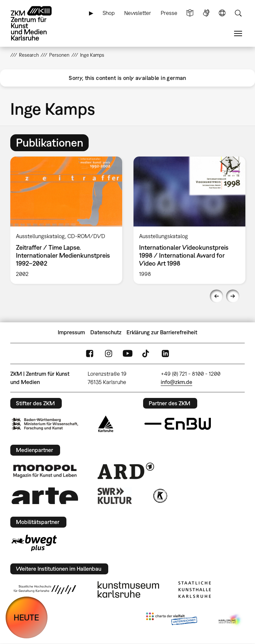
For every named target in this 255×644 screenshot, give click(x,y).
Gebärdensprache (206, 13)
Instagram (109, 353)
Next (233, 296)
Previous (216, 296)
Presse (169, 13)
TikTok (146, 353)
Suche (238, 13)
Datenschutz (106, 332)
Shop (109, 13)
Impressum (71, 332)
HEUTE (26, 617)
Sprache (222, 13)
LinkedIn (165, 353)
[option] (66, 220)
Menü (238, 34)
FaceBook (90, 353)
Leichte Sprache (190, 13)
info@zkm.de (176, 382)
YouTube (127, 353)
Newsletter (138, 13)
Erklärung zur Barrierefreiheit (162, 332)
